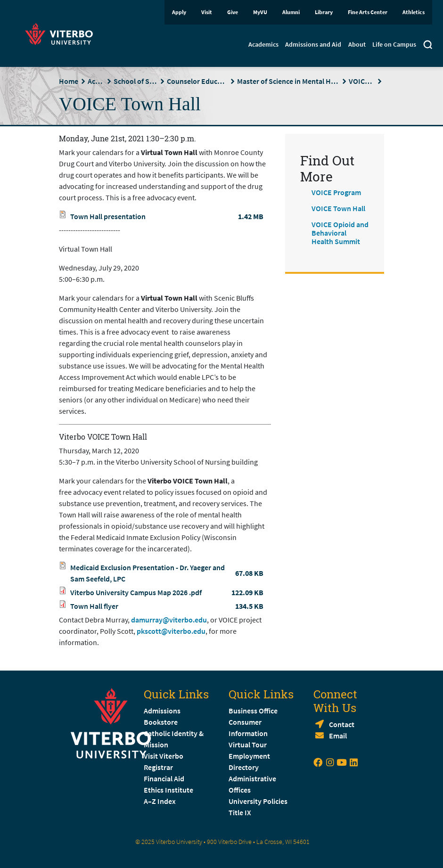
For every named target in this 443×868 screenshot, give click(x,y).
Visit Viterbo (164, 756)
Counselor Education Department (197, 81)
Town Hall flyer (94, 606)
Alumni (291, 12)
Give (233, 12)
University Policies (258, 801)
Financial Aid (164, 778)
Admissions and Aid (313, 44)
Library (324, 12)
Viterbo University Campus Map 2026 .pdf (136, 592)
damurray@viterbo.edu (169, 620)
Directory (244, 767)
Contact (342, 724)
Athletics (414, 12)
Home (69, 81)
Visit (207, 12)
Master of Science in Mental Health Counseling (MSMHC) (288, 81)
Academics (263, 44)
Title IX (240, 812)
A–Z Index (160, 801)
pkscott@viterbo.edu (171, 631)
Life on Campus (394, 44)
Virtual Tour (248, 745)
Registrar (158, 767)
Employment (249, 756)
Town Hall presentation (108, 216)
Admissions (162, 711)
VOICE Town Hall (338, 208)
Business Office (253, 711)
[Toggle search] (428, 46)
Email (338, 736)
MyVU (260, 12)
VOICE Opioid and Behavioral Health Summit (340, 233)
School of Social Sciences (135, 81)
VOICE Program (362, 81)
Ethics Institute (168, 790)
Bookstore (161, 722)
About (357, 44)
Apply (179, 12)
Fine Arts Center (368, 12)
